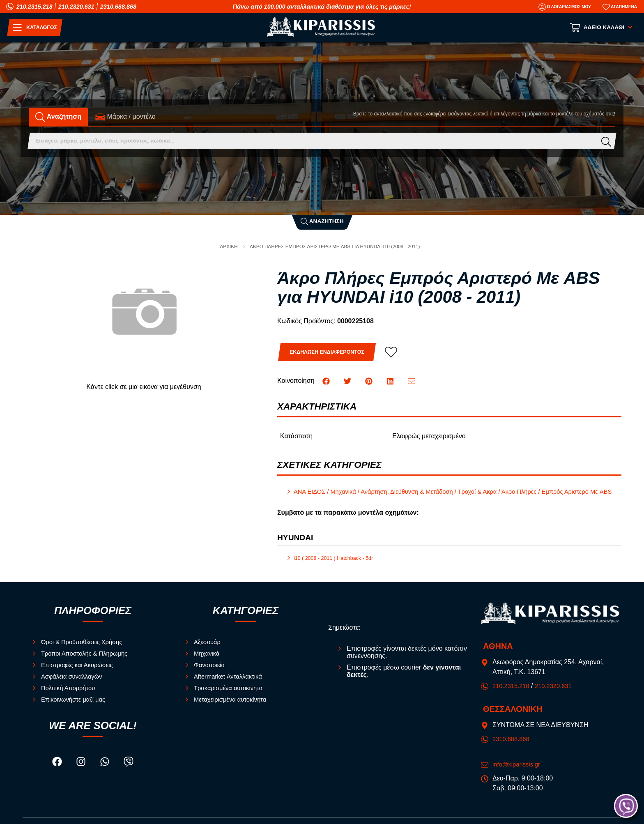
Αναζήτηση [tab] (58, 117)
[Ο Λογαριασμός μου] (565, 7)
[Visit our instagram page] (82, 770)
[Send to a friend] (412, 381)
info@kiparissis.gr (519, 772)
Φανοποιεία (211, 672)
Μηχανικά (208, 661)
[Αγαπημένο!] (398, 352)
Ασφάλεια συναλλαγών (74, 684)
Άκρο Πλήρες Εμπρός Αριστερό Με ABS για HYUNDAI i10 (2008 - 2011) (336, 246)
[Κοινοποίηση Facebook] (327, 381)
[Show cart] (602, 28)
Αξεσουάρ (208, 649)
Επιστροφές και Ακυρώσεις (80, 672)
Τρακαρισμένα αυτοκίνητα (231, 695)
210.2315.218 (34, 7)
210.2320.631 (76, 7)
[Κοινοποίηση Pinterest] (370, 381)
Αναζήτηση (322, 221)
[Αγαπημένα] (620, 7)
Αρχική (221, 246)
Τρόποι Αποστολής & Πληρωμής (88, 661)
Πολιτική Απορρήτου (70, 695)
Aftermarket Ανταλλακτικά (231, 684)
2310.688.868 (118, 7)
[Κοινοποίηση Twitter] (348, 381)
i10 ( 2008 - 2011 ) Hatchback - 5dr (337, 565)
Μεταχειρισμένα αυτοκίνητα (233, 707)
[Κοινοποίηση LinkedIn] (391, 381)
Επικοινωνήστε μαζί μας (76, 707)
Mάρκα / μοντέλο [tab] (125, 117)
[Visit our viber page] (129, 770)
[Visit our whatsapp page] (106, 770)
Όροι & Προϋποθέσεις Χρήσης (85, 649)
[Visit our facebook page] (57, 770)
